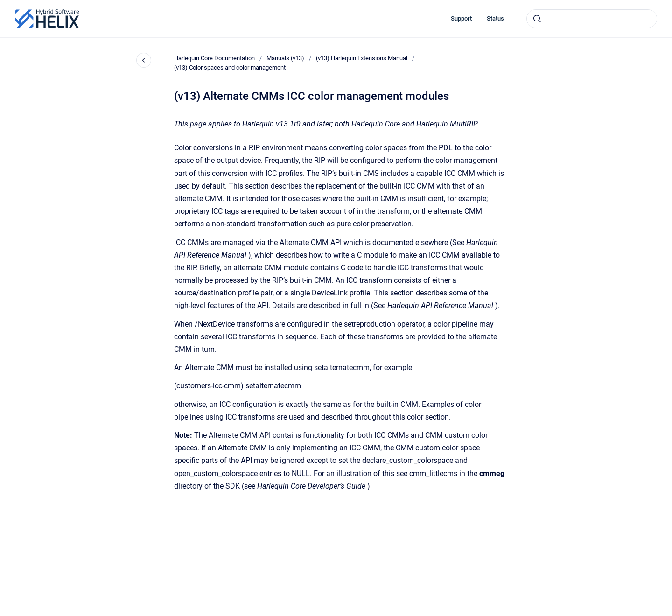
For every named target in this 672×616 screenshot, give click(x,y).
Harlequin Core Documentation (214, 58)
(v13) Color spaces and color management (230, 67)
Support (461, 18)
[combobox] (592, 19)
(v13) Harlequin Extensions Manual (362, 58)
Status (495, 18)
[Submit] (537, 19)
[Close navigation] (144, 60)
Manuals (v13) (285, 58)
